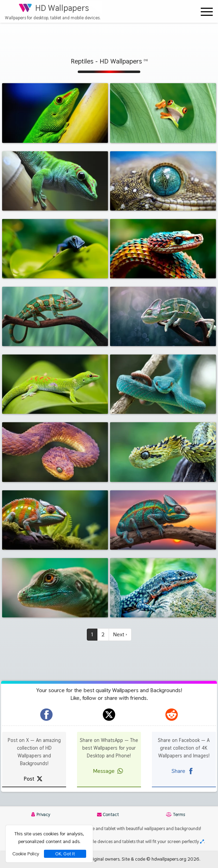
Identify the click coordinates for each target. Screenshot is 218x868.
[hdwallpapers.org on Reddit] (172, 715)
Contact (108, 814)
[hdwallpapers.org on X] (109, 715)
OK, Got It (65, 854)
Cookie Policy (26, 854)
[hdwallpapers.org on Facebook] (46, 715)
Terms (175, 814)
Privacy (41, 814)
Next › (120, 634)
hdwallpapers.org (169, 859)
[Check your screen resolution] (202, 842)
